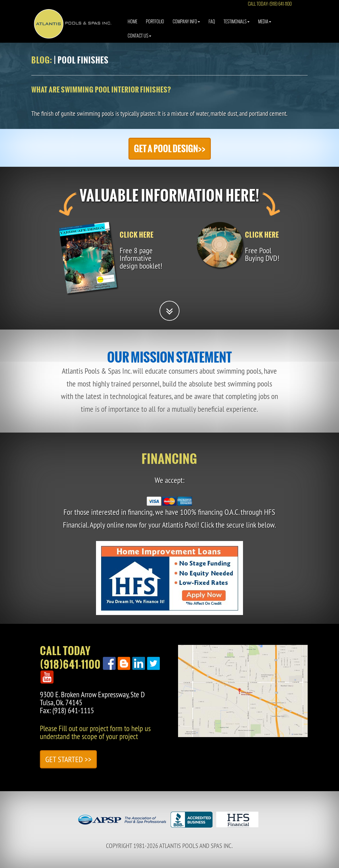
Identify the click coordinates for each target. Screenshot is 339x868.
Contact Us (139, 41)
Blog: (42, 60)
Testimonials (237, 27)
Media (265, 27)
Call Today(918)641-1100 (70, 658)
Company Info (186, 27)
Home (132, 27)
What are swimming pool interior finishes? (101, 90)
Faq (212, 27)
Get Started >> (68, 759)
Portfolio (155, 27)
